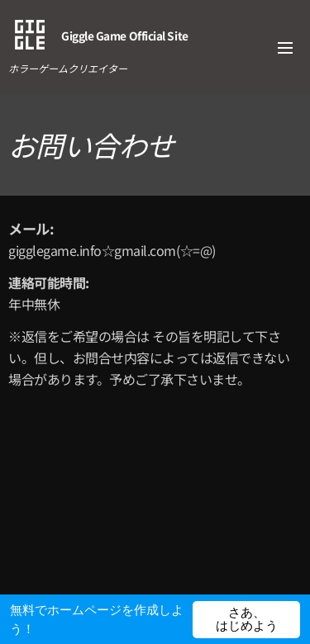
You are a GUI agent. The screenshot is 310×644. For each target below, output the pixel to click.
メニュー (285, 48)
